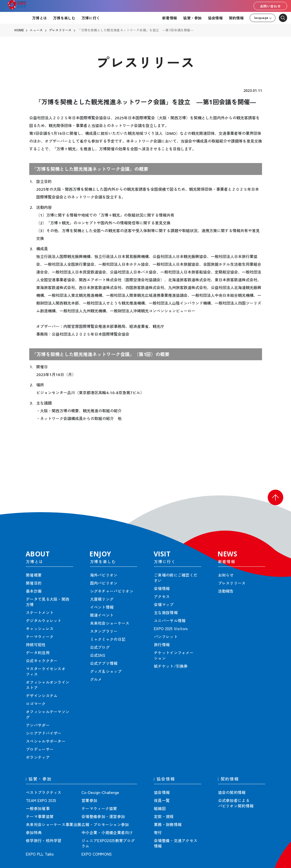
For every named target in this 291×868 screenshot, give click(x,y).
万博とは (39, 18)
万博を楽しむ (64, 18)
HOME (19, 30)
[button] (275, 497)
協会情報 (215, 18)
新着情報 (170, 18)
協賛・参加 (192, 18)
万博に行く (91, 18)
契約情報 (236, 18)
